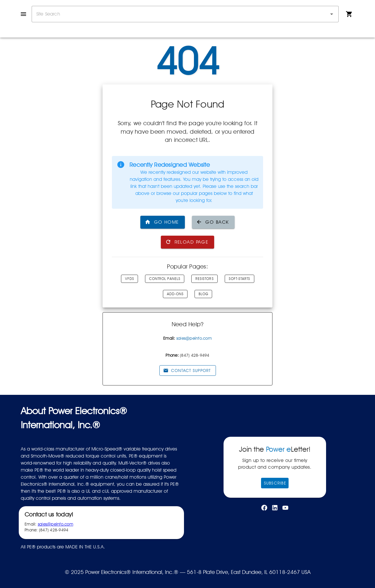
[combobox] (185, 14)
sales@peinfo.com (194, 338)
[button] (332, 14)
